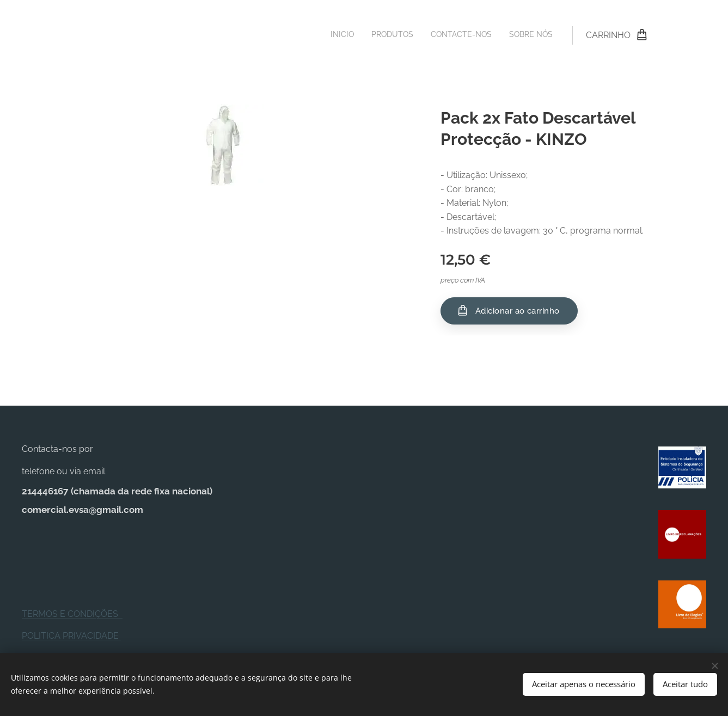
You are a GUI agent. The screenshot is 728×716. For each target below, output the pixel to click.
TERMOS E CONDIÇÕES (72, 613)
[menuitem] (503, 35)
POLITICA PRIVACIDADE (71, 636)
